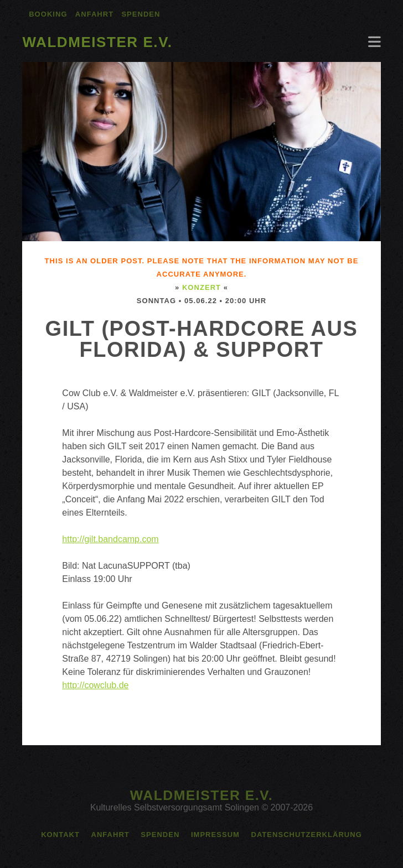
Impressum (215, 835)
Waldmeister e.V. (97, 42)
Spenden (141, 14)
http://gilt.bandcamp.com (110, 539)
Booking (48, 14)
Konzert (201, 287)
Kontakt (60, 835)
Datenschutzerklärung (306, 835)
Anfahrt (94, 14)
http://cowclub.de (95, 685)
